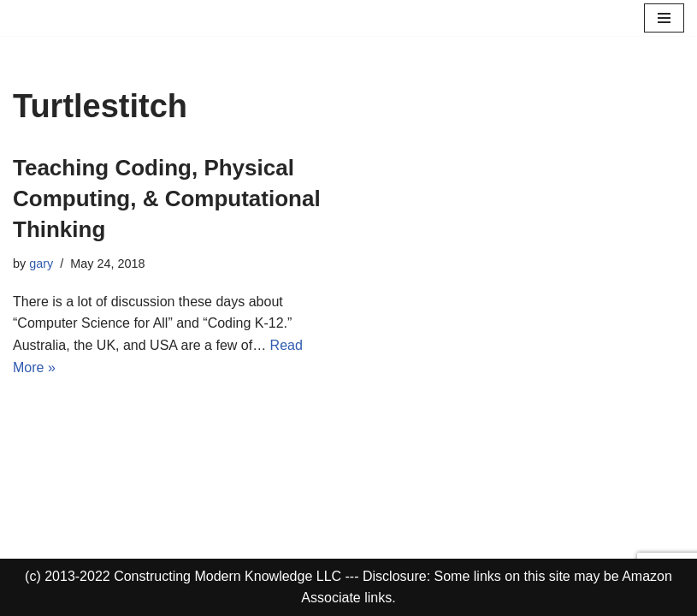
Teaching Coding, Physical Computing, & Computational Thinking (167, 199)
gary (41, 264)
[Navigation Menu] (664, 18)
